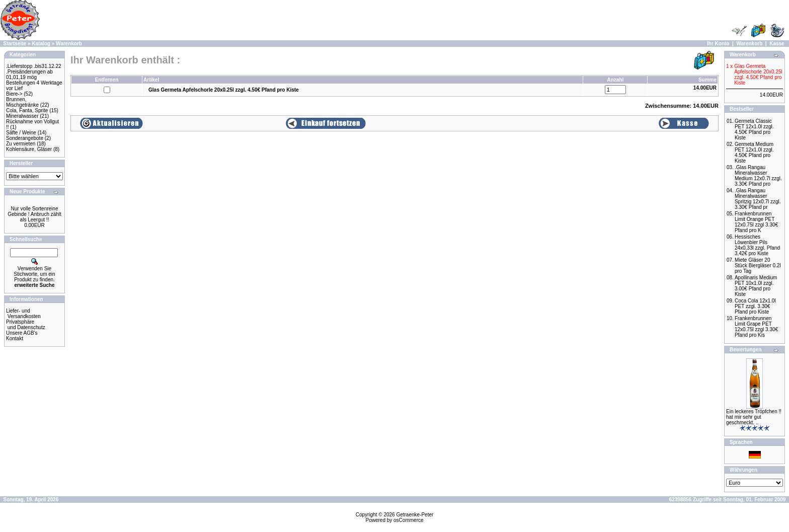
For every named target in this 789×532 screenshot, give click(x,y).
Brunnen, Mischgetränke (22, 102)
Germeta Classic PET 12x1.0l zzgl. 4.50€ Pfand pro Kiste (754, 129)
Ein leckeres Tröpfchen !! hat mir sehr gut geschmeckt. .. (754, 417)
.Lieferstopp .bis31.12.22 (34, 66)
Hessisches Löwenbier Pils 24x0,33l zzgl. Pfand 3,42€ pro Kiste (757, 245)
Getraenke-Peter (415, 515)
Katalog (41, 44)
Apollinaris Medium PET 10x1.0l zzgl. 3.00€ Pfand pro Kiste (756, 286)
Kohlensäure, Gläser (29, 149)
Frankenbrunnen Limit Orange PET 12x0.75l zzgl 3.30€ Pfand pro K (756, 222)
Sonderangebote (25, 138)
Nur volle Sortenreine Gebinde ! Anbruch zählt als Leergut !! (34, 214)
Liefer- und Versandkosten (23, 314)
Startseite (15, 44)
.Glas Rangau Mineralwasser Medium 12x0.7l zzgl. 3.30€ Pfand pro (758, 176)
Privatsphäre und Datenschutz (26, 325)
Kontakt (15, 338)
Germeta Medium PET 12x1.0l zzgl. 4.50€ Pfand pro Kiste (754, 153)
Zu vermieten (21, 144)
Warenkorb (69, 44)
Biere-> (14, 94)
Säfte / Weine (21, 133)
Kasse (777, 44)
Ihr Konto (718, 44)
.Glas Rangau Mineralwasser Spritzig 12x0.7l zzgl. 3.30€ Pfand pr (758, 199)
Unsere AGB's (22, 333)
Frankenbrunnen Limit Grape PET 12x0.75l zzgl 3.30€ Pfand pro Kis (756, 327)
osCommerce (408, 520)
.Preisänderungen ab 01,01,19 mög (29, 74)
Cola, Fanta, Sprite (27, 110)
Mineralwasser (22, 116)
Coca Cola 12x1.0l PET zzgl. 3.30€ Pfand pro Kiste (755, 306)
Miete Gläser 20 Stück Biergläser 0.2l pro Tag (758, 265)
